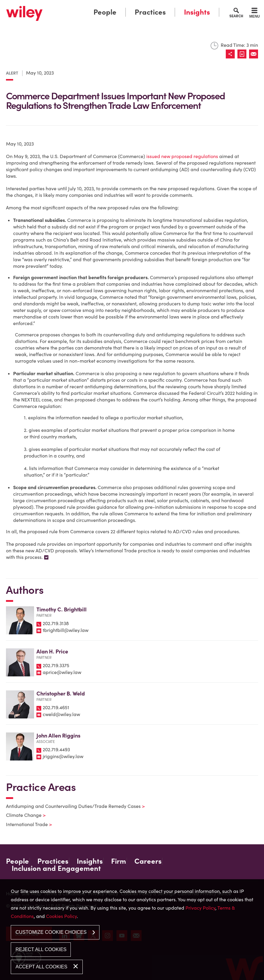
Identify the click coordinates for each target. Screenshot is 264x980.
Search (236, 16)
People (105, 12)
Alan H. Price (52, 651)
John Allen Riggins (58, 736)
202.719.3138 (56, 623)
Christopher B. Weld (61, 694)
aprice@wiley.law (62, 672)
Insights (197, 12)
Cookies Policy (61, 916)
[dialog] (132, 930)
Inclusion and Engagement (56, 868)
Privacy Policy (200, 908)
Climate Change (22, 815)
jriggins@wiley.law (63, 756)
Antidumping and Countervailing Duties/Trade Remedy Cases (72, 806)
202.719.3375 (56, 665)
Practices (150, 12)
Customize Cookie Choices (51, 932)
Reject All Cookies (41, 949)
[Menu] (255, 14)
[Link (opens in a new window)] (243, 54)
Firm (119, 861)
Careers (148, 861)
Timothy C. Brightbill (62, 609)
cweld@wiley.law (61, 714)
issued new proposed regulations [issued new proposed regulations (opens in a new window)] (182, 156)
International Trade (25, 824)
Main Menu (115, 6)
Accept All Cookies (41, 967)
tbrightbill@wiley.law (66, 630)
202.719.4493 (56, 749)
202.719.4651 (56, 707)
